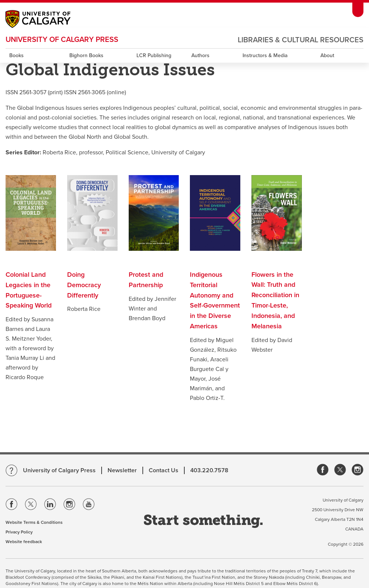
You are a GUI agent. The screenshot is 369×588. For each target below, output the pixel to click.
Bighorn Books (86, 55)
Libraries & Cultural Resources (301, 40)
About (327, 55)
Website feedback (24, 542)
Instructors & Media (265, 55)
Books (17, 55)
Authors (200, 55)
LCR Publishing (154, 55)
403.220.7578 (209, 470)
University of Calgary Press (62, 40)
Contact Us (164, 470)
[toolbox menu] (358, 10)
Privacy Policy (19, 532)
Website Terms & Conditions (34, 522)
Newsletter (122, 470)
